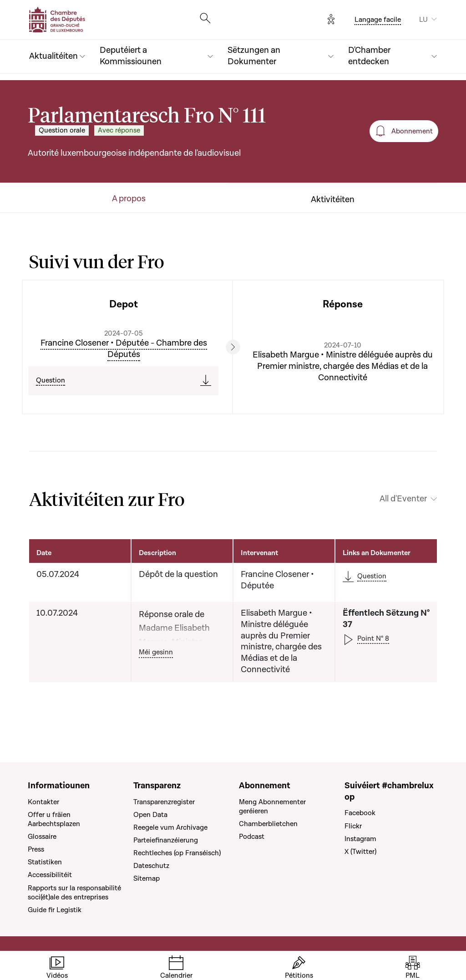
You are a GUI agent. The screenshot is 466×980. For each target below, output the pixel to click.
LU (423, 20)
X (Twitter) (360, 852)
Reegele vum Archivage (170, 827)
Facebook (360, 813)
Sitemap (147, 878)
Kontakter (43, 802)
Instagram (360, 839)
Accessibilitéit (50, 875)
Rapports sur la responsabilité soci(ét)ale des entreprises (74, 893)
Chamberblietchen (268, 824)
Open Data (150, 815)
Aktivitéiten (333, 200)
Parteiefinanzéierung (166, 840)
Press (36, 849)
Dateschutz (151, 866)
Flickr (353, 826)
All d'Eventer (403, 499)
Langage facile (378, 20)
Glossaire (42, 837)
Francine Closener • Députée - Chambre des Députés (124, 349)
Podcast (252, 837)
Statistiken (45, 862)
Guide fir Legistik (55, 910)
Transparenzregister (164, 802)
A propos (129, 199)
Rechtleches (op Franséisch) (177, 853)
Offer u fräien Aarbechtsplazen (54, 819)
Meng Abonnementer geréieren (272, 806)
